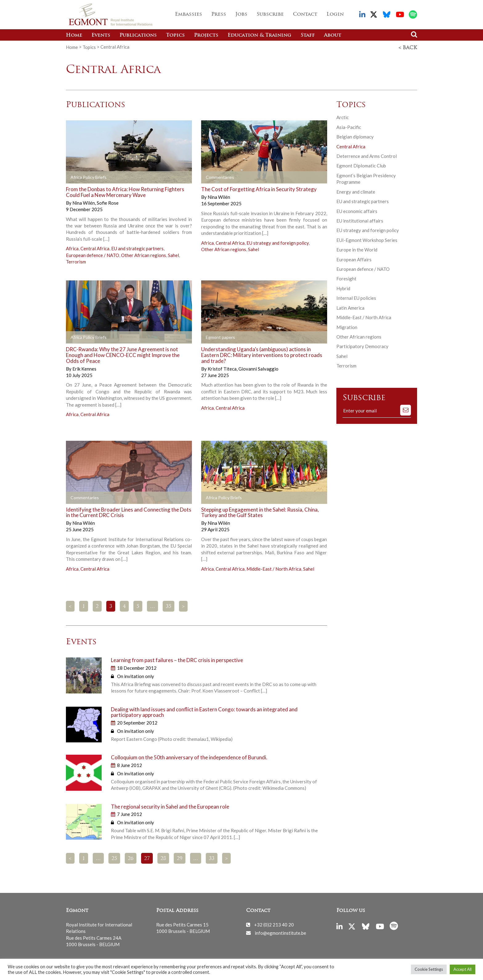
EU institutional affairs (360, 220)
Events (101, 35)
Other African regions (144, 254)
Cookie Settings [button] (429, 969)
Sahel (173, 254)
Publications (138, 35)
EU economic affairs (357, 210)
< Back (408, 47)
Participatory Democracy (362, 345)
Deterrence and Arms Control (367, 155)
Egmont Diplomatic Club (361, 165)
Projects (206, 35)
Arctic (343, 116)
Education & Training (260, 35)
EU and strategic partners (137, 247)
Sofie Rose (108, 202)
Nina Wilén (84, 202)
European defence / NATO (93, 254)
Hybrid (343, 287)
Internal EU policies (356, 297)
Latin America (350, 307)
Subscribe (270, 14)
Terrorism (76, 261)
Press (219, 14)
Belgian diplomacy (355, 136)
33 (212, 858)
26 (131, 858)
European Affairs (354, 259)
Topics (175, 35)
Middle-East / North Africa (274, 568)
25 (114, 858)
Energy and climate (356, 191)
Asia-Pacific (349, 126)
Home (74, 35)
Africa (72, 247)
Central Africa (95, 247)
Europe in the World (357, 249)
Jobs (241, 14)
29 (180, 858)
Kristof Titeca (223, 367)
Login (335, 14)
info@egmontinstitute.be (280, 932)
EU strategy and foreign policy (278, 242)
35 (168, 606)
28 (163, 858)
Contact (305, 14)
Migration (347, 326)
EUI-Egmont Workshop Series (367, 239)
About (333, 35)
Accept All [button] (463, 969)
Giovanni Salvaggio (258, 367)
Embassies (189, 14)
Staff (308, 35)
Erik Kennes (84, 367)
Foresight (346, 278)
